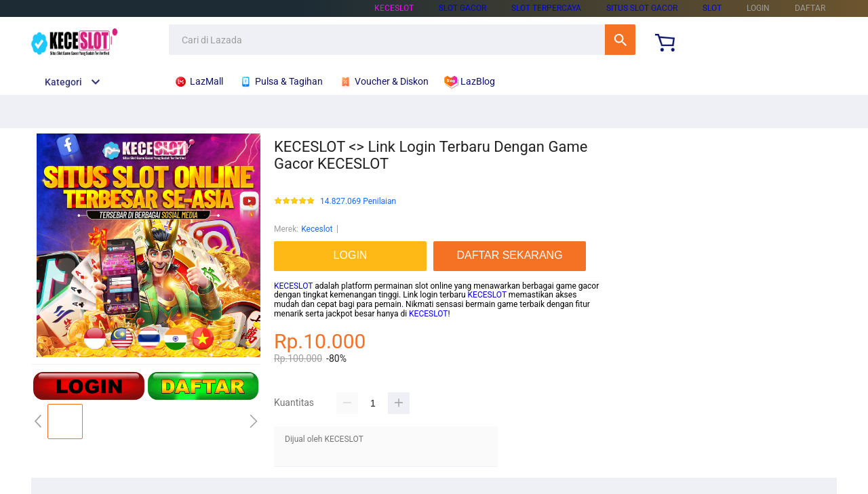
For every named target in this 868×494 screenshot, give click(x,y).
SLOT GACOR (462, 8)
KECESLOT (394, 8)
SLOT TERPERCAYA (546, 8)
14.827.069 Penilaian (358, 202)
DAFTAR (810, 8)
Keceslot (317, 229)
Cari (620, 40)
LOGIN (758, 8)
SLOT (712, 8)
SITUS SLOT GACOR (642, 8)
